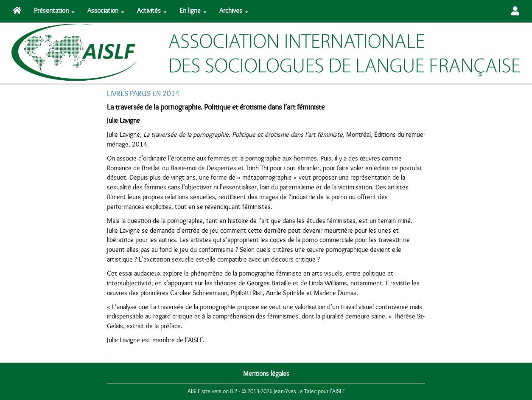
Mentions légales (266, 374)
